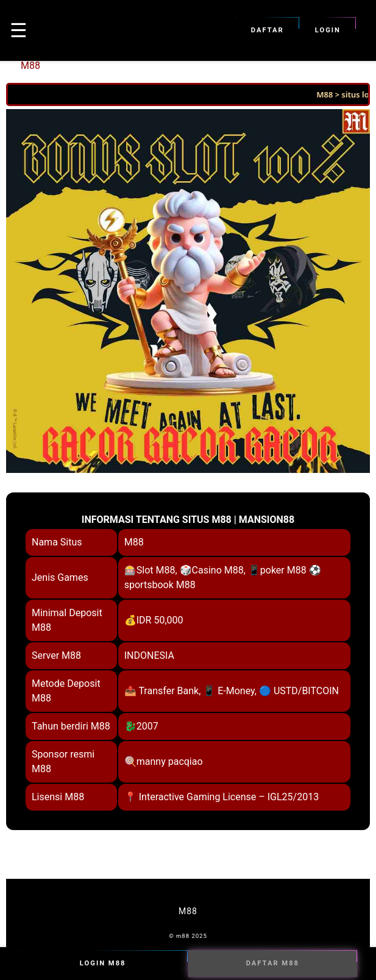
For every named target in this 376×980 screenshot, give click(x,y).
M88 (30, 66)
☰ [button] (19, 30)
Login (328, 30)
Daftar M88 (273, 964)
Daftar (268, 30)
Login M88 (103, 964)
